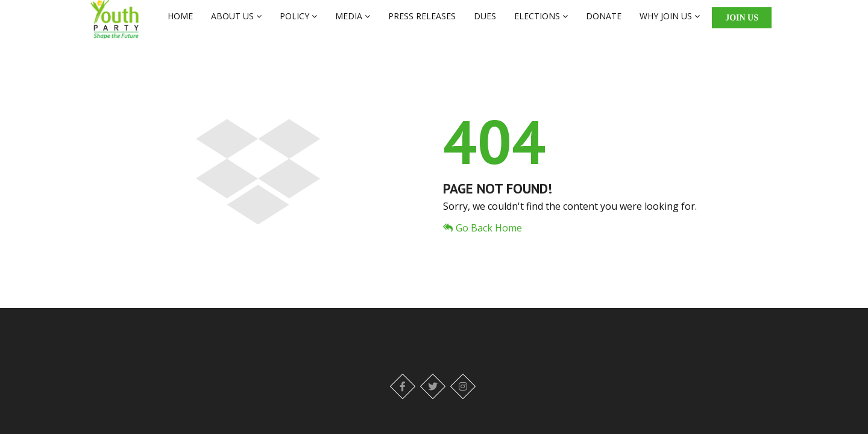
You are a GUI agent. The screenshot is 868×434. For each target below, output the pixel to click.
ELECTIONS (541, 22)
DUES (485, 22)
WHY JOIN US (670, 22)
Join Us (742, 24)
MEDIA (353, 22)
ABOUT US (236, 22)
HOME (180, 22)
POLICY (298, 22)
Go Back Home (483, 240)
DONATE (604, 22)
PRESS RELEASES (422, 22)
